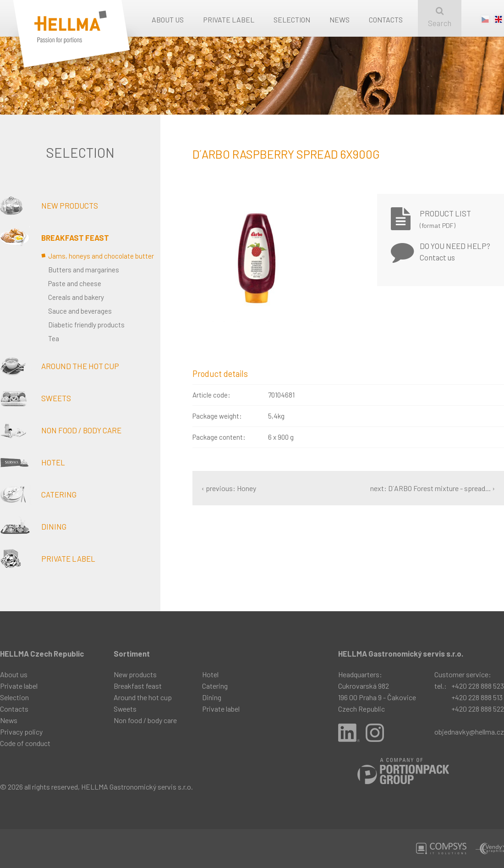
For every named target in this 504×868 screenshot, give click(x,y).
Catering (38, 494)
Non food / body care (61, 430)
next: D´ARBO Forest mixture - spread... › (433, 488)
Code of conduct (25, 743)
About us (168, 19)
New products (49, 205)
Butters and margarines (84, 270)
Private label (229, 19)
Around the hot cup (60, 366)
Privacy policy (21, 732)
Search (440, 17)
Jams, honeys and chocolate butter (101, 256)
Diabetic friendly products (86, 325)
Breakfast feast (55, 238)
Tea (54, 338)
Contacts (386, 19)
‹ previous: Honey (229, 488)
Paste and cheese (75, 283)
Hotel (33, 462)
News (340, 19)
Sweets (36, 398)
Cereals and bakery (76, 297)
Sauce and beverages (80, 311)
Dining (33, 526)
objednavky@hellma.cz (469, 732)
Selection (292, 19)
